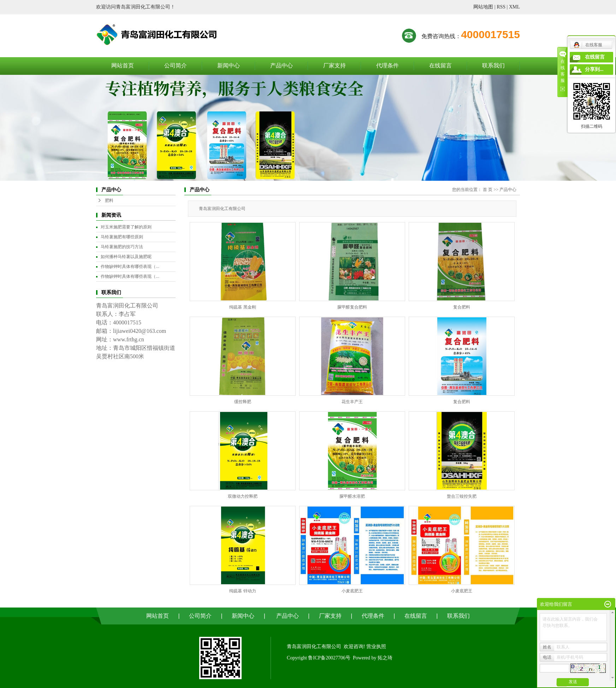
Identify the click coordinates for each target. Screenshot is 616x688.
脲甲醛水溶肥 (352, 496)
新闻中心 (229, 65)
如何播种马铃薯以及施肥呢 (126, 257)
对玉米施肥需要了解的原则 (126, 227)
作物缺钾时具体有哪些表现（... (130, 267)
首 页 (488, 190)
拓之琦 (385, 658)
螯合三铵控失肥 (462, 496)
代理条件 (387, 65)
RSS (501, 7)
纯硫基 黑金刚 (242, 307)
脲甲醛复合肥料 (352, 307)
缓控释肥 (243, 402)
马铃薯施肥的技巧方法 (122, 247)
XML (514, 7)
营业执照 (376, 647)
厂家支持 (334, 65)
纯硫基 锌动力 (242, 591)
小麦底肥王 (352, 591)
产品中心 (282, 65)
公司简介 (176, 65)
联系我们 (493, 65)
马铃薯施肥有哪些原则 (122, 237)
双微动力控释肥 (243, 496)
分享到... (594, 69)
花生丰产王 (352, 402)
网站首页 (123, 65)
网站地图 (483, 7)
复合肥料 (462, 307)
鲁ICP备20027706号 (329, 658)
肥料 (109, 201)
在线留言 (440, 65)
